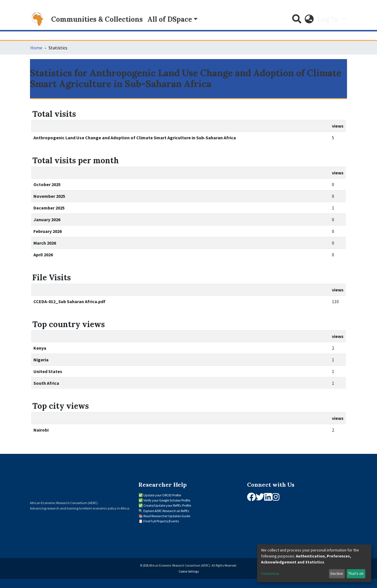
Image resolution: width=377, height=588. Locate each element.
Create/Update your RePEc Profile (167, 505)
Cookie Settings (189, 571)
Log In (329, 19)
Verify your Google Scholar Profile (167, 500)
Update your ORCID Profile (162, 495)
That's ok (356, 573)
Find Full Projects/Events (161, 521)
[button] (309, 19)
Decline (337, 573)
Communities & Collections (97, 19)
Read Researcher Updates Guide (167, 516)
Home (36, 48)
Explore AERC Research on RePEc (166, 511)
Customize (270, 573)
